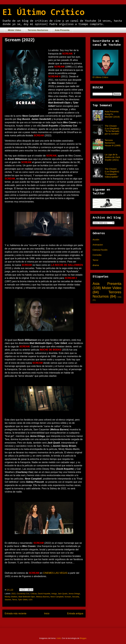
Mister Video (15, 30)
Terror (14, 600)
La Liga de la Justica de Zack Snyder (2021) (112, 157)
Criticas (34, 594)
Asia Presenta (62, 30)
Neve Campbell (57, 597)
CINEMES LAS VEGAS (56, 573)
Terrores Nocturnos (38, 30)
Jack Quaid (62, 594)
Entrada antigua (75, 613)
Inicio (47, 613)
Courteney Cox (23, 594)
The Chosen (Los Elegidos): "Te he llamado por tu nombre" (112, 130)
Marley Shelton (11, 597)
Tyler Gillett (23, 600)
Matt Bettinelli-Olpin (27, 597)
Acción (96, 240)
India (119, 297)
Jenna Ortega (74, 594)
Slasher (8, 600)
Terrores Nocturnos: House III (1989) (113, 143)
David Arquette (44, 594)
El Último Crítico (43, 13)
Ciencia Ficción (100, 250)
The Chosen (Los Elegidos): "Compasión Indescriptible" (112, 173)
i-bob (59, 638)
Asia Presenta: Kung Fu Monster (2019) (112, 114)
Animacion (98, 245)
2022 (14, 594)
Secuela (76, 597)
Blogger (83, 638)
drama (96, 265)
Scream (68, 597)
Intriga (54, 594)
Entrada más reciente (16, 613)
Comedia (97, 255)
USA (31, 600)
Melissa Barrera (43, 597)
